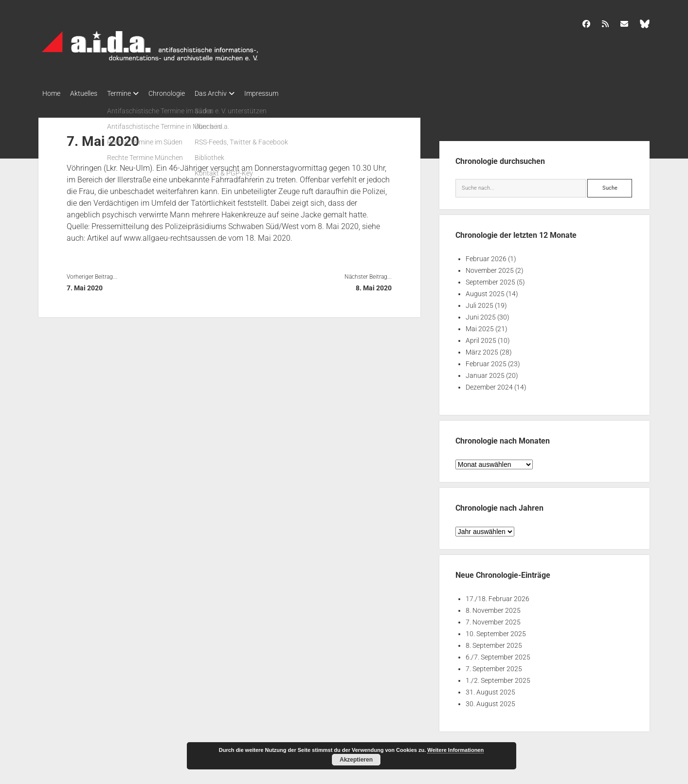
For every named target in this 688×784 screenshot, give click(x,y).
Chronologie (181, 93)
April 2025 (481, 338)
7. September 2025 (494, 666)
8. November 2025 (493, 607)
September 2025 (490, 279)
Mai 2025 (480, 326)
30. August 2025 (490, 701)
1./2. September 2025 (498, 677)
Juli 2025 (480, 303)
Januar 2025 (485, 373)
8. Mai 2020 (374, 285)
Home (51, 93)
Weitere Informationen (455, 750)
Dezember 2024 (489, 384)
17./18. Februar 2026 (498, 596)
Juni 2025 (481, 314)
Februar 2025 (486, 361)
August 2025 (485, 291)
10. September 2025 (496, 631)
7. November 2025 (493, 619)
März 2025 (482, 349)
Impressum (286, 93)
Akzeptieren (356, 760)
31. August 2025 (490, 689)
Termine (129, 93)
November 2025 (490, 267)
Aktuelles (89, 93)
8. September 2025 (494, 642)
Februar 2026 (486, 256)
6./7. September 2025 (498, 654)
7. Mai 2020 (85, 285)
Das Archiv (230, 93)
